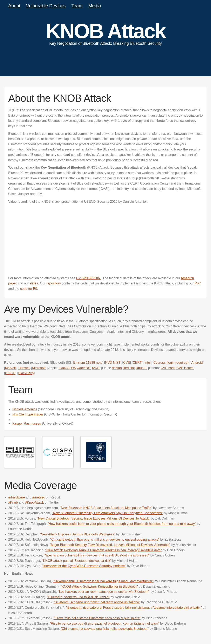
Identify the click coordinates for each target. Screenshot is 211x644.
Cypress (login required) (171, 363)
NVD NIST (113, 363)
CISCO (10, 373)
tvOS (96, 368)
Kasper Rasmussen (27, 423)
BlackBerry (26, 373)
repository (54, 283)
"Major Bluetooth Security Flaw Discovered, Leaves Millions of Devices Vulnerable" (110, 545)
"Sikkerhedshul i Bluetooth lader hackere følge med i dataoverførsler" (103, 581)
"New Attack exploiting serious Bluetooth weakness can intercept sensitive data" (103, 550)
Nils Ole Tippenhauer (28, 414)
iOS (73, 368)
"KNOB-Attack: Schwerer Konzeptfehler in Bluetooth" (99, 587)
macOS (64, 368)
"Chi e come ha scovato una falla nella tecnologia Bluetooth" (105, 629)
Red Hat (129, 368)
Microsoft (39, 368)
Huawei (24, 368)
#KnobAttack (35, 503)
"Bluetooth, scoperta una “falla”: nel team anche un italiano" (97, 602)
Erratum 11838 (84, 363)
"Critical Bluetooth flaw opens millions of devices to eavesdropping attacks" (105, 539)
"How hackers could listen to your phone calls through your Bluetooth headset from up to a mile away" (122, 524)
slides (34, 283)
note (99, 363)
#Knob (13, 503)
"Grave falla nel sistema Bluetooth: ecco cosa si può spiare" (97, 618)
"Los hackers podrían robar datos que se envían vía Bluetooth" (104, 592)
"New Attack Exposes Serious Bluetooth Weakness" (77, 534)
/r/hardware (17, 497)
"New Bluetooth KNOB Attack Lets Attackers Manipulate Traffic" (106, 508)
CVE (127, 363)
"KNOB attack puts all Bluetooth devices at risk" (77, 561)
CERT (137, 363)
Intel (148, 363)
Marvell (10, 368)
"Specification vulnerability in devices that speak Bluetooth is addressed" (97, 555)
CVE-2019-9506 (89, 278)
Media (95, 6)
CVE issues (185, 368)
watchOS (84, 368)
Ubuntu (141, 368)
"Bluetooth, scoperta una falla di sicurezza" (78, 597)
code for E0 (29, 289)
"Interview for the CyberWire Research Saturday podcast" (84, 566)
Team (77, 6)
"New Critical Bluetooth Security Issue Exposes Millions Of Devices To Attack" (93, 518)
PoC (198, 283)
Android (197, 363)
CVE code (168, 368)
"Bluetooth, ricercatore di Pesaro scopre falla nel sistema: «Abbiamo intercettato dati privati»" (134, 608)
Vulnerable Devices (46, 6)
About (14, 6)
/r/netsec (39, 497)
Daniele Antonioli (25, 409)
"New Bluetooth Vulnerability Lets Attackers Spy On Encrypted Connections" (107, 513)
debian (117, 368)
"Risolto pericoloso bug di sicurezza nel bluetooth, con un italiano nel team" (104, 623)
